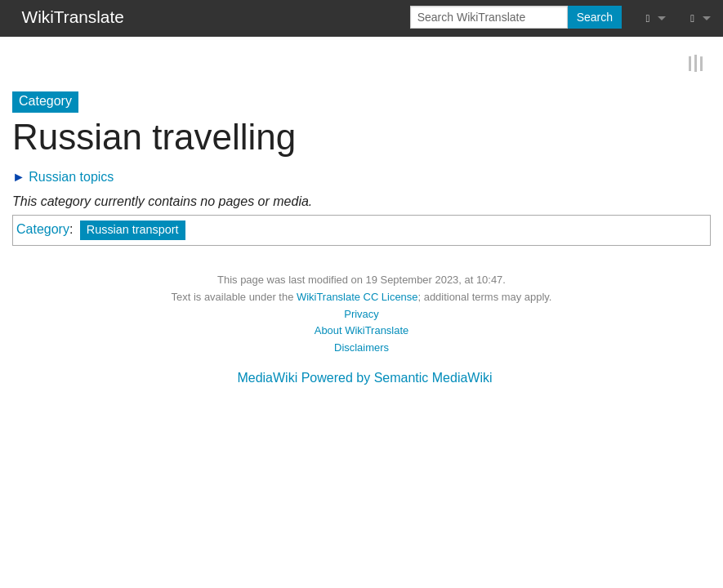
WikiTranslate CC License (357, 297)
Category (43, 229)
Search (595, 17)
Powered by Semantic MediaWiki (397, 378)
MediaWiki (267, 378)
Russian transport (133, 229)
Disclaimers (361, 347)
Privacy (361, 314)
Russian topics (71, 177)
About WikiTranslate (361, 330)
